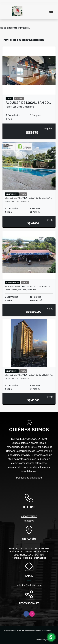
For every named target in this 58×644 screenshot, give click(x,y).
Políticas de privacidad (29, 478)
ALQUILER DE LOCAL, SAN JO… (28, 103)
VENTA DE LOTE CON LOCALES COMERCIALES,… (28, 286)
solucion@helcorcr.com (29, 585)
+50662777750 (29, 516)
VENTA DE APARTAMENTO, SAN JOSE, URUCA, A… (29, 375)
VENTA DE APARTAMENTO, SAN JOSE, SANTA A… (28, 198)
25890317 (29, 521)
